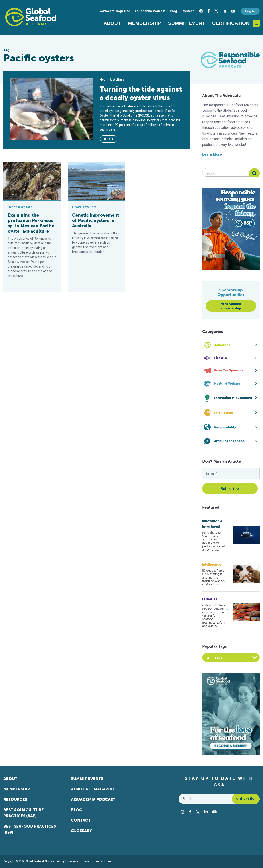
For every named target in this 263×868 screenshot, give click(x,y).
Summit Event (187, 23)
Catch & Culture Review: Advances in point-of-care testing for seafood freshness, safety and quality (215, 616)
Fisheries (210, 599)
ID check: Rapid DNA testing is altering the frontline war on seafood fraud (213, 578)
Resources (15, 800)
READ (109, 139)
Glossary (82, 831)
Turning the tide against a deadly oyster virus (141, 93)
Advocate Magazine (115, 11)
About (112, 23)
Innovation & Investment (212, 524)
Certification (231, 23)
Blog (174, 11)
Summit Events (87, 779)
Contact (188, 11)
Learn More (212, 154)
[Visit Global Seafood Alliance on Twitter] (216, 11)
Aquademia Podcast (150, 11)
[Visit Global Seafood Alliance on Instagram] (201, 11)
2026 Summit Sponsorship (231, 306)
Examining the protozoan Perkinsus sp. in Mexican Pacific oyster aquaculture (31, 223)
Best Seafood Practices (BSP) (30, 829)
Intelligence (212, 564)
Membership (144, 23)
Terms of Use (103, 861)
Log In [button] (250, 11)
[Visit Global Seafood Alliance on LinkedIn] (224, 11)
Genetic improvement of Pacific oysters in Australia (96, 220)
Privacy (87, 861)
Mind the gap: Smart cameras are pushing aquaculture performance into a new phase (215, 541)
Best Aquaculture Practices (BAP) (24, 813)
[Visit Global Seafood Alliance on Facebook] (209, 11)
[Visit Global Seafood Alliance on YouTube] (233, 11)
